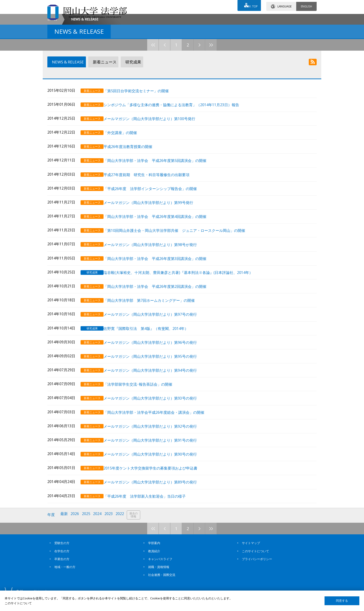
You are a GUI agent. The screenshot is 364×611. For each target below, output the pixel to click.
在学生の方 (62, 565)
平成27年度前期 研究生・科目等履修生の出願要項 (152, 200)
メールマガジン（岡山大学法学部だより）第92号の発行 (156, 443)
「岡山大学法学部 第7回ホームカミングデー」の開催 (154, 322)
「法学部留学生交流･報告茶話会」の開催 (143, 403)
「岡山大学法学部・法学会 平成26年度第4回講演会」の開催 (160, 241)
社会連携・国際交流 (162, 588)
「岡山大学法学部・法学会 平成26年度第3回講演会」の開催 (160, 281)
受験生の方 (62, 557)
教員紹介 (154, 565)
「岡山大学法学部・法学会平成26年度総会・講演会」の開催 (159, 430)
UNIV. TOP (250, 4)
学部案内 (154, 557)
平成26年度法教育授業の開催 (133, 173)
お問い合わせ (195, 18)
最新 (65, 529)
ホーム (52, 59)
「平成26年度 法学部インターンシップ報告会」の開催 (156, 214)
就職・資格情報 (159, 581)
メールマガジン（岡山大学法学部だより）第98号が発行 (156, 268)
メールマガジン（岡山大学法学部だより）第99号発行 (154, 227)
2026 (76, 529)
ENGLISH (306, 4)
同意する (342, 601)
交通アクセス (236, 18)
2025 (88, 529)
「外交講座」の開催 (126, 160)
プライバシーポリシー (257, 573)
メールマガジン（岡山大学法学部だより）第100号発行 (155, 146)
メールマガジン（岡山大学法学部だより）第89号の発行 (156, 497)
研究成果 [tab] (131, 102)
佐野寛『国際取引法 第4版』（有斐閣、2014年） (151, 349)
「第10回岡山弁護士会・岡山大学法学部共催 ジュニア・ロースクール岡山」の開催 (180, 254)
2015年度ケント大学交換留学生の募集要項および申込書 (156, 484)
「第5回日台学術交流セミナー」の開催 (141, 119)
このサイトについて (255, 565)
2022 (122, 529)
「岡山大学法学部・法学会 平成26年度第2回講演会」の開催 (160, 308)
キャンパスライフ (160, 573)
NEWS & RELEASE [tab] (67, 102)
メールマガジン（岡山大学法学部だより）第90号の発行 (156, 470)
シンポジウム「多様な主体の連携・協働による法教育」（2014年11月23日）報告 (177, 133)
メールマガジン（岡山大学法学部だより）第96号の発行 (156, 362)
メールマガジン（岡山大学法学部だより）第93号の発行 (156, 416)
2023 (111, 529)
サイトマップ (251, 557)
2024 (99, 529)
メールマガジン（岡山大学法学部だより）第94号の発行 (156, 389)
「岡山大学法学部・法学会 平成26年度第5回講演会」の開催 (160, 187)
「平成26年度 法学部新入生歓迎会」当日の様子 (150, 511)
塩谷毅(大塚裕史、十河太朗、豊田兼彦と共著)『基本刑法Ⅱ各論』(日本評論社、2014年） (184, 295)
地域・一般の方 (65, 581)
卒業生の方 (62, 573)
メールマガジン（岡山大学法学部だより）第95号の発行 (156, 376)
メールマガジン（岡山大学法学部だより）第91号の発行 (156, 457)
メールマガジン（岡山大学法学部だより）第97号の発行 (156, 335)
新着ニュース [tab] (103, 102)
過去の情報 (136, 530)
